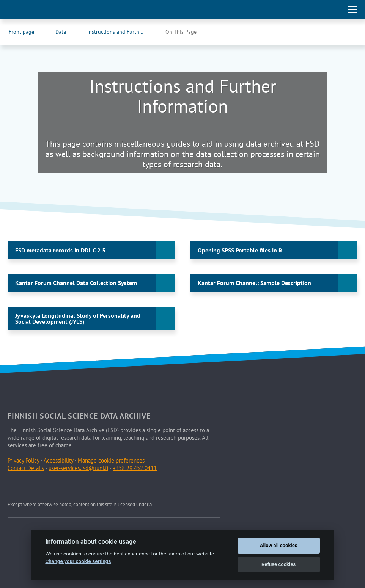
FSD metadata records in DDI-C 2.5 (60, 250)
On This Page (181, 32)
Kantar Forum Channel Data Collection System (76, 283)
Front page (21, 32)
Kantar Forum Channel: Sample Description (254, 283)
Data (61, 32)
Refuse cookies (278, 564)
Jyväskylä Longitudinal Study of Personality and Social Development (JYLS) (78, 318)
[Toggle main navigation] (353, 9)
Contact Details (26, 468)
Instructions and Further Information (123, 32)
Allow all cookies (279, 545)
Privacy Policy (23, 460)
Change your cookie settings (78, 561)
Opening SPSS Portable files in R (240, 250)
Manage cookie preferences (111, 460)
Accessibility (58, 460)
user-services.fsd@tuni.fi (78, 468)
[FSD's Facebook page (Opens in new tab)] (333, 32)
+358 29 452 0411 (135, 468)
